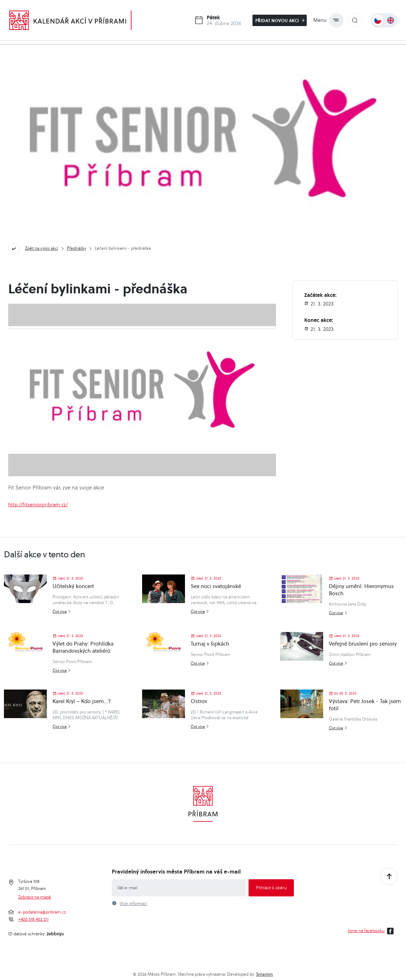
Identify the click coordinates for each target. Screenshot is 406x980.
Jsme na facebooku (372, 931)
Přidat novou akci (280, 20)
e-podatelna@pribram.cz (42, 912)
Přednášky (76, 248)
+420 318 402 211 (33, 919)
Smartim (264, 974)
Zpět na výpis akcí (42, 248)
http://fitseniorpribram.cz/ (38, 504)
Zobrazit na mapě (35, 897)
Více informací (133, 904)
